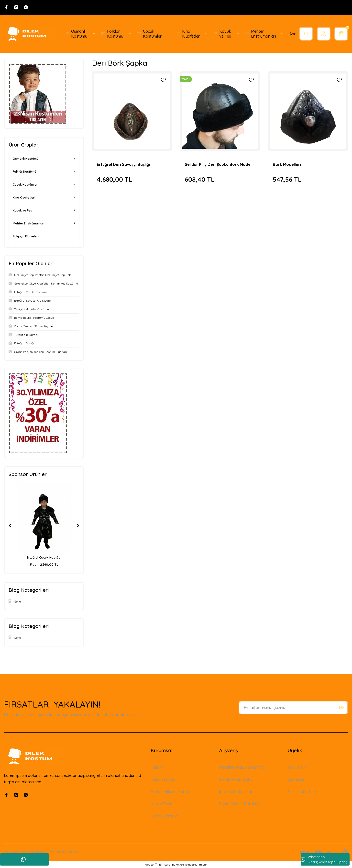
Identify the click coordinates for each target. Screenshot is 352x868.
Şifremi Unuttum (302, 792)
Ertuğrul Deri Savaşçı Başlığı (123, 164)
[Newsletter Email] (293, 708)
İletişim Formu (163, 779)
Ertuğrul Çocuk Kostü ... (44, 557)
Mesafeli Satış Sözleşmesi (242, 767)
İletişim (157, 767)
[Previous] (10, 526)
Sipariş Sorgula (164, 816)
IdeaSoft (151, 864)
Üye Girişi (296, 779)
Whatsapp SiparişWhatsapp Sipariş (324, 859)
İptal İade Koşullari (236, 792)
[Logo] (29, 34)
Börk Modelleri (287, 164)
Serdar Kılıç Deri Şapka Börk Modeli (219, 164)
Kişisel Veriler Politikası (240, 804)
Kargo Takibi (162, 804)
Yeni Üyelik (297, 767)
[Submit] (341, 708)
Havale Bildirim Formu (170, 792)
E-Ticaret (165, 864)
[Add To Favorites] (163, 80)
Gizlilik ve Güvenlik (235, 779)
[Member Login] (324, 34)
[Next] (78, 526)
